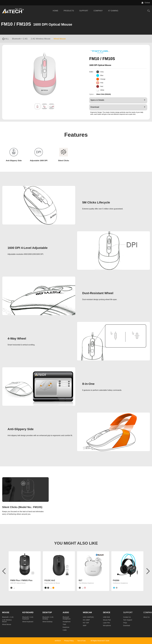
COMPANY (98, 11)
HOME (56, 11)
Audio (66, 612)
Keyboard (28, 612)
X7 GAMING (113, 11)
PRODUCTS (69, 11)
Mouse (6, 612)
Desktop (47, 612)
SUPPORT (84, 11)
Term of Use (81, 641)
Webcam (87, 612)
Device (107, 612)
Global (147, 3)
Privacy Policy (69, 641)
